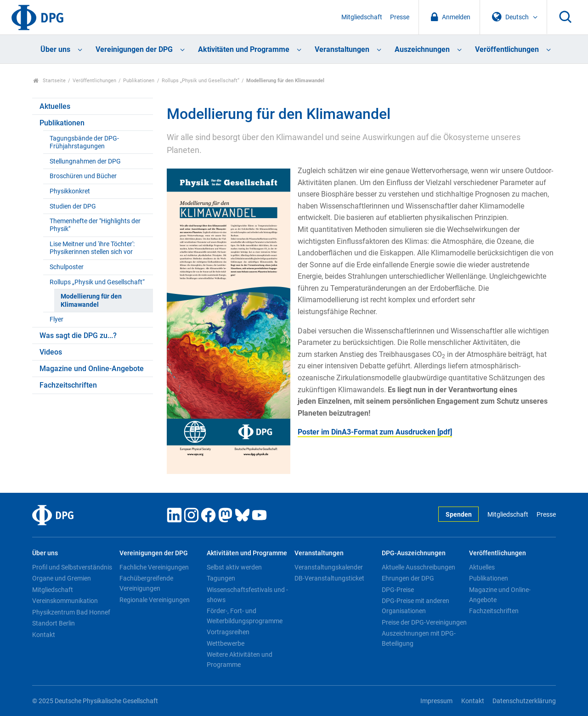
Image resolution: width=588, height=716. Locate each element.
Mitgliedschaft (362, 17)
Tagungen (221, 578)
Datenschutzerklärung (524, 701)
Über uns (55, 49)
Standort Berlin (54, 623)
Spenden (459, 515)
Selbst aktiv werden (234, 567)
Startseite (49, 81)
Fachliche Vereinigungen (154, 567)
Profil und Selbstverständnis (72, 567)
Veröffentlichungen (507, 49)
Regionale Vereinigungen (155, 600)
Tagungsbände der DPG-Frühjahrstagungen (84, 142)
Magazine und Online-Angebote (92, 369)
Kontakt (44, 635)
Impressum (436, 701)
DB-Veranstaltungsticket (329, 578)
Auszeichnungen (422, 49)
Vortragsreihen (228, 632)
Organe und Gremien (62, 578)
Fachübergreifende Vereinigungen (146, 583)
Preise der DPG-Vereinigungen (424, 622)
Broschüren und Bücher (83, 176)
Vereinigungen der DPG (134, 49)
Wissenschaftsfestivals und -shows (247, 595)
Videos (51, 352)
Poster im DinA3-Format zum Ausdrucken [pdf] (375, 432)
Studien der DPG (73, 206)
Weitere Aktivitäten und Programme (240, 660)
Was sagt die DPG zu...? (78, 335)
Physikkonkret (70, 191)
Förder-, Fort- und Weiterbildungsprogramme (245, 616)
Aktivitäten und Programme (244, 49)
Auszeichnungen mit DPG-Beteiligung (419, 638)
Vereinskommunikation (65, 601)
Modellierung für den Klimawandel (91, 300)
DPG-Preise (398, 590)
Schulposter (67, 267)
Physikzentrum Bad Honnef (71, 612)
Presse (400, 17)
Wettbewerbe (226, 643)
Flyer (57, 319)
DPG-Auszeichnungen (414, 553)
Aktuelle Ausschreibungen (418, 567)
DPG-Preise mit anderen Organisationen (416, 606)
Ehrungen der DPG (408, 578)
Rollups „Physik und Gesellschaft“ (201, 81)
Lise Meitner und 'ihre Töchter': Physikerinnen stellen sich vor (92, 248)
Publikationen (139, 81)
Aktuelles (55, 106)
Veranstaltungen (342, 49)
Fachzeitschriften (68, 385)
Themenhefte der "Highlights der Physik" (95, 225)
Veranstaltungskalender (329, 567)
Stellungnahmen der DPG (85, 161)
